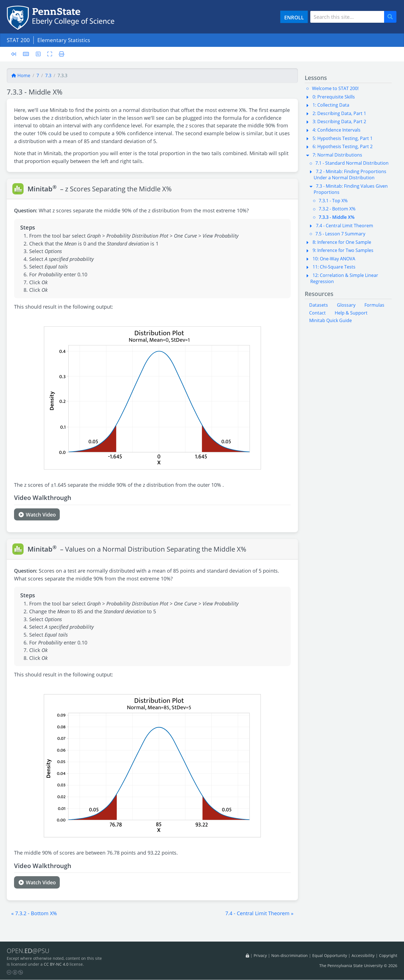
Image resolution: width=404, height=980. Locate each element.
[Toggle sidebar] (15, 54)
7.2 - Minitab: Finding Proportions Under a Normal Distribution (350, 175)
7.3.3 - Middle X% (337, 217)
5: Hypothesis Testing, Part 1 (343, 138)
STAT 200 (18, 40)
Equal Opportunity (330, 955)
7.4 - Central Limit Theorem (345, 226)
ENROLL (294, 17)
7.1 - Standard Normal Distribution (352, 163)
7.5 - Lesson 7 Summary (340, 234)
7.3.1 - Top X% (333, 201)
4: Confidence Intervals (337, 130)
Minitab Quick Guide (330, 320)
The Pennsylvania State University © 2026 (358, 966)
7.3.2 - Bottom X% (337, 209)
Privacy (260, 955)
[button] (34, 913)
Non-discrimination (290, 955)
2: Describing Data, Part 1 (339, 113)
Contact (317, 313)
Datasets (319, 305)
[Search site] (347, 17)
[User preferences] (38, 54)
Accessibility (363, 955)
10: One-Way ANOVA (334, 259)
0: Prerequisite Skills (334, 97)
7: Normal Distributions (337, 155)
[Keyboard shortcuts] (26, 54)
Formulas (374, 305)
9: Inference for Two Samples (343, 250)
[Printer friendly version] (60, 54)
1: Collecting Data (331, 105)
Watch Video (37, 514)
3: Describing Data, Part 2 (339, 121)
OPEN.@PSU (29, 951)
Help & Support (351, 313)
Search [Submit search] (392, 17)
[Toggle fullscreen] (50, 54)
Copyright (388, 955)
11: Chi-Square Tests (334, 267)
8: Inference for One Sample (342, 242)
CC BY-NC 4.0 (56, 964)
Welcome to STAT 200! (335, 88)
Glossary (346, 305)
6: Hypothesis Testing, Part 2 (343, 146)
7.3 (48, 75)
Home (21, 75)
